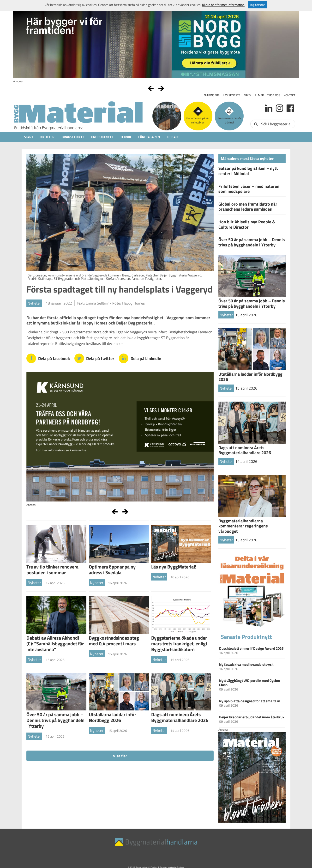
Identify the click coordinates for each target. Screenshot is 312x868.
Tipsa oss (274, 95)
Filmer (259, 95)
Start (29, 137)
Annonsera (212, 95)
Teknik (126, 137)
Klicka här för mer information (223, 5)
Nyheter (47, 137)
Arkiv (247, 95)
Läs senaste (232, 95)
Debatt (173, 137)
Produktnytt (102, 137)
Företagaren (149, 137)
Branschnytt (73, 137)
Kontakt (289, 95)
